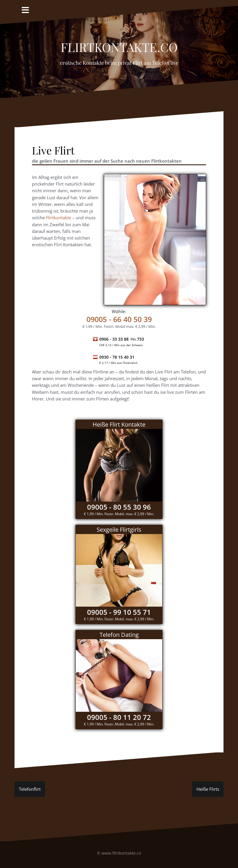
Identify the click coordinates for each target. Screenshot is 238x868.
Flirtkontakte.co (119, 45)
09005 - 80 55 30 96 (119, 507)
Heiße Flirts (208, 789)
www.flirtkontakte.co (121, 853)
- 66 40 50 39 (119, 319)
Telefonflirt (30, 789)
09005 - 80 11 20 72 (119, 717)
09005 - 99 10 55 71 (119, 612)
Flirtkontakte (58, 218)
